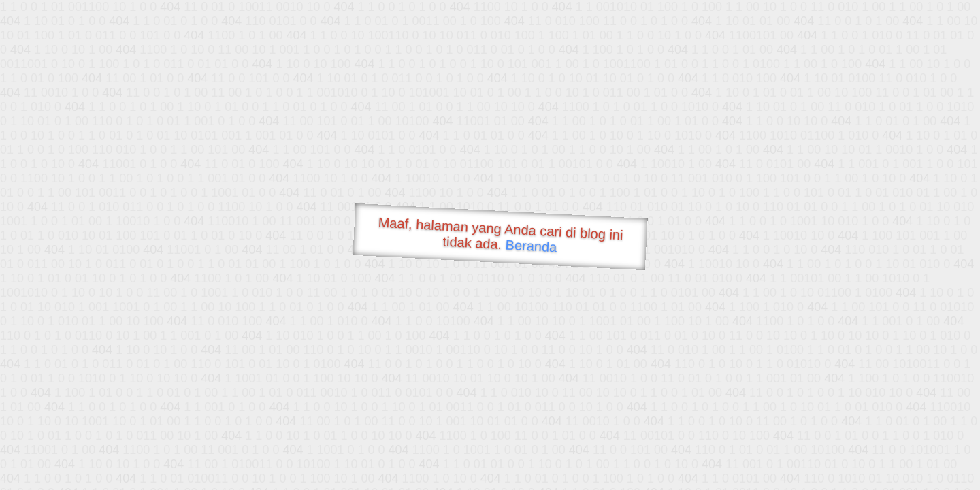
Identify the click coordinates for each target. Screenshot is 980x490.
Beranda (531, 246)
